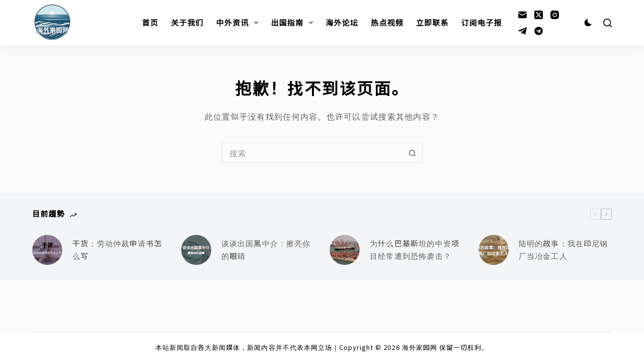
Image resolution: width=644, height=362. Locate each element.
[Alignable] (539, 31)
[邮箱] (522, 15)
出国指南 (294, 23)
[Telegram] (522, 31)
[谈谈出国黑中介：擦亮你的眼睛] (196, 250)
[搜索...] (312, 153)
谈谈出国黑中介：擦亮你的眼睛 (266, 249)
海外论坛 (342, 22)
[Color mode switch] (588, 23)
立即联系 (432, 22)
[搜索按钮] (413, 153)
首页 (150, 22)
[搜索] (608, 23)
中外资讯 (239, 23)
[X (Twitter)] (539, 15)
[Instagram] (555, 15)
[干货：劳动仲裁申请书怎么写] (47, 250)
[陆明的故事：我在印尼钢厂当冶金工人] (494, 250)
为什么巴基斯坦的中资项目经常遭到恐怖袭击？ (415, 249)
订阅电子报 (482, 22)
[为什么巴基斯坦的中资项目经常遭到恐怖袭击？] (345, 250)
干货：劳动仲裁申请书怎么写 (117, 249)
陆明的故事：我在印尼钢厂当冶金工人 (563, 249)
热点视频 (387, 22)
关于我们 (187, 22)
